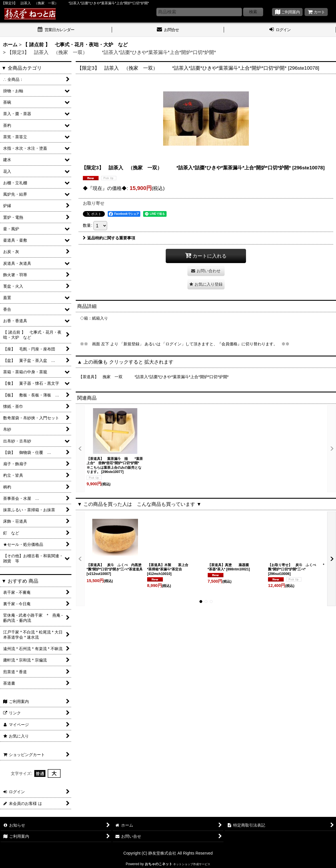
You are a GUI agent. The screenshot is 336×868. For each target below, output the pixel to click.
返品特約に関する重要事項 (109, 238)
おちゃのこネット (159, 864)
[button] (206, 284)
